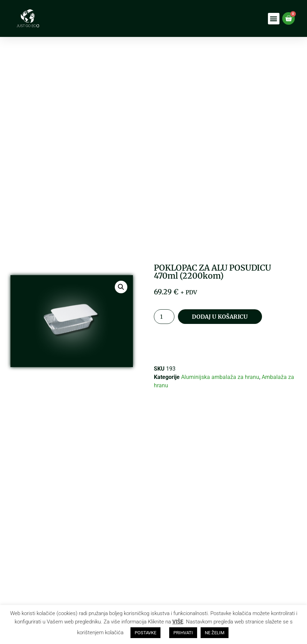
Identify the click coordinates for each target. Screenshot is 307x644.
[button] (274, 19)
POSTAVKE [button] (145, 633)
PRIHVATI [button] (183, 633)
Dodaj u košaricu (220, 317)
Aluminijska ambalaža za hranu (220, 377)
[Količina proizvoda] (164, 317)
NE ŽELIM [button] (215, 633)
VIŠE (178, 622)
